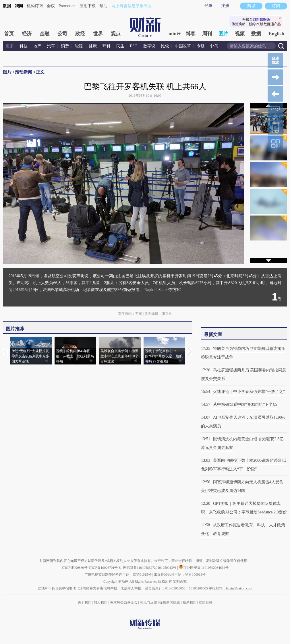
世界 (98, 34)
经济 (27, 34)
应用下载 (88, 6)
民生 (120, 46)
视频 (240, 34)
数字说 (149, 46)
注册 (225, 6)
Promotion (67, 6)
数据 (7, 6)
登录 (208, 6)
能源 (79, 46)
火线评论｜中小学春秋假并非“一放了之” (249, 392)
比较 (165, 46)
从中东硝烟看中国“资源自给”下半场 (245, 405)
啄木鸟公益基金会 (124, 602)
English (276, 34)
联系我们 (190, 602)
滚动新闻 (24, 72)
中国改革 (183, 46)
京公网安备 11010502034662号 (204, 568)
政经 (80, 34)
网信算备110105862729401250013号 (150, 568)
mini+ (175, 34)
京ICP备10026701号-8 (105, 568)
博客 (191, 34)
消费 (65, 46)
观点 (116, 34)
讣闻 (214, 46)
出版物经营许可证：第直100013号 (180, 575)
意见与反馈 (148, 602)
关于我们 (84, 602)
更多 (10, 46)
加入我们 (100, 602)
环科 (107, 46)
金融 (45, 34)
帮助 (103, 6)
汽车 (51, 46)
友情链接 (206, 602)
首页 (9, 34)
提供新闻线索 (170, 602)
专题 (201, 46)
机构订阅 (35, 6)
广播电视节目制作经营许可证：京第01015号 (118, 575)
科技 (24, 46)
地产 (37, 46)
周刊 (207, 34)
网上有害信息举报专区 (132, 6)
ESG (134, 46)
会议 (51, 6)
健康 (93, 46)
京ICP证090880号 (75, 568)
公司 (62, 34)
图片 (223, 34)
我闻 (19, 6)
